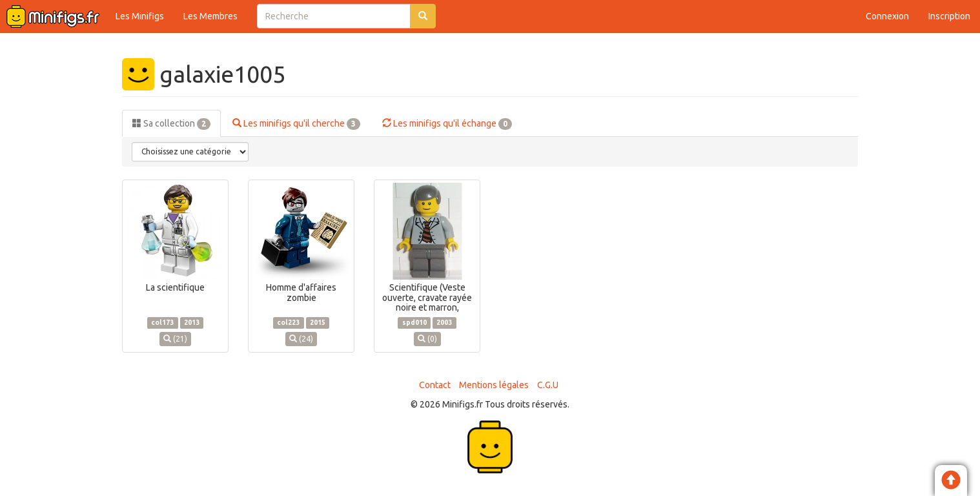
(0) (427, 339)
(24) (301, 339)
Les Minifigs (140, 16)
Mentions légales (494, 385)
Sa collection (171, 124)
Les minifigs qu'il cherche (296, 124)
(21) (175, 339)
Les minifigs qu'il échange (447, 124)
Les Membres (210, 16)
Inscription (949, 16)
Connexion (887, 16)
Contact (435, 385)
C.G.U (548, 385)
